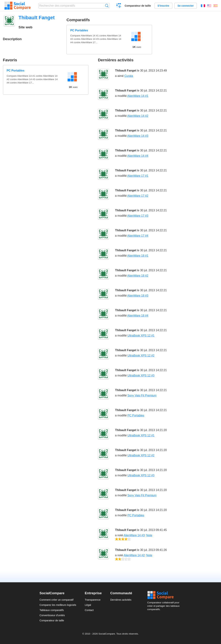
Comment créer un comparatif (56, 600)
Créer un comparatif (119, 6)
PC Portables (79, 30)
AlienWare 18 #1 (138, 256)
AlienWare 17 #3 (138, 216)
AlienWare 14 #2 (138, 116)
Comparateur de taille (138, 6)
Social (164, 595)
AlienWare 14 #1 (138, 96)
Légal (88, 605)
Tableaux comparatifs (52, 610)
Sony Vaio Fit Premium (142, 395)
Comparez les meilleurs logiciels (58, 605)
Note (149, 535)
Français (203, 6)
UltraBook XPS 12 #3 (141, 376)
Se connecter (185, 6)
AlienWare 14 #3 (138, 136)
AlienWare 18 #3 (138, 296)
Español (215, 6)
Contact (89, 610)
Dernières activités (121, 600)
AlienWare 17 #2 (138, 196)
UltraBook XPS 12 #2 (141, 356)
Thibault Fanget (126, 71)
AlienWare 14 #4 (138, 156)
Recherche (107, 6)
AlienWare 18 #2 (138, 276)
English (209, 6)
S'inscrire (163, 6)
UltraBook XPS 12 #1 (141, 336)
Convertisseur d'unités (52, 615)
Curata (129, 76)
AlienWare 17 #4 (138, 236)
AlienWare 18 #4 (138, 316)
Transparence (93, 600)
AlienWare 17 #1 (138, 176)
